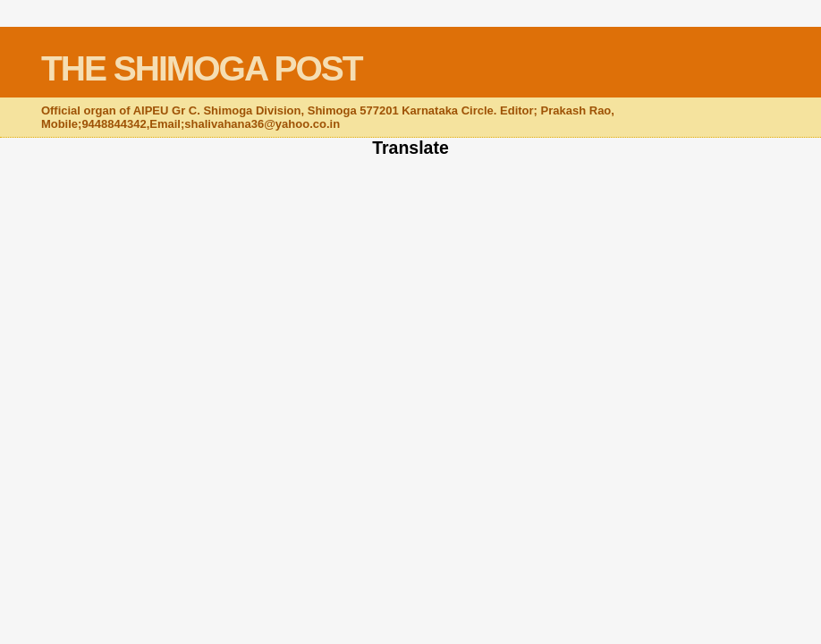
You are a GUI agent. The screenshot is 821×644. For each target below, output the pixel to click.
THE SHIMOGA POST (202, 68)
